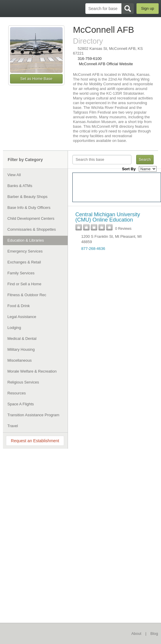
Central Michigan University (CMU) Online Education (108, 217)
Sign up (147, 8)
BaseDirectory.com (8, 8)
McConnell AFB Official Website (106, 64)
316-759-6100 (90, 59)
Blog (154, 634)
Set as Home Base (36, 79)
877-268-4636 (93, 249)
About (136, 634)
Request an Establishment (35, 441)
